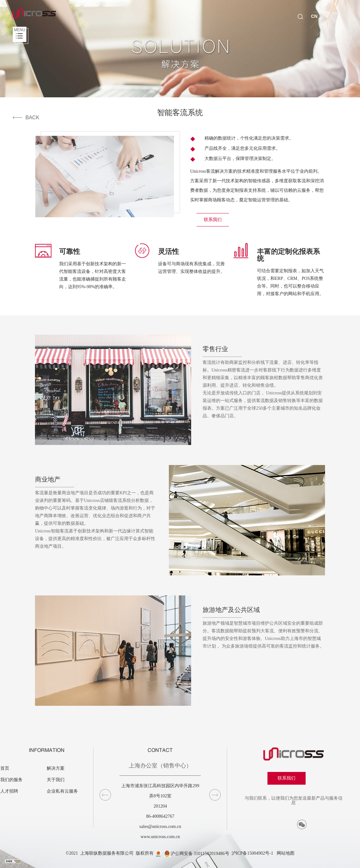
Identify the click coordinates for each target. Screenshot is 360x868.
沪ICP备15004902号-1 (252, 854)
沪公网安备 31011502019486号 (197, 854)
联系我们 (213, 220)
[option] (81, 267)
